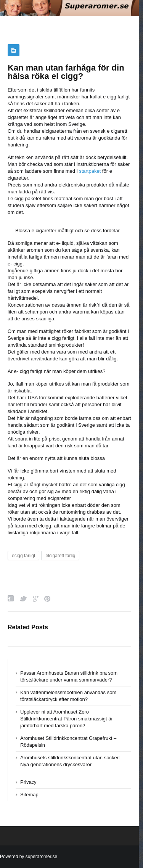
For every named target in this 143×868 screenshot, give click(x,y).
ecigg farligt (23, 556)
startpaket (90, 171)
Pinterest (47, 599)
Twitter (23, 599)
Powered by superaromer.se (29, 857)
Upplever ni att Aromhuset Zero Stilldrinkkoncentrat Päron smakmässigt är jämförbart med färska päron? (67, 719)
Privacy (28, 782)
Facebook (11, 599)
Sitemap (29, 795)
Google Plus (36, 599)
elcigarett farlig (60, 556)
